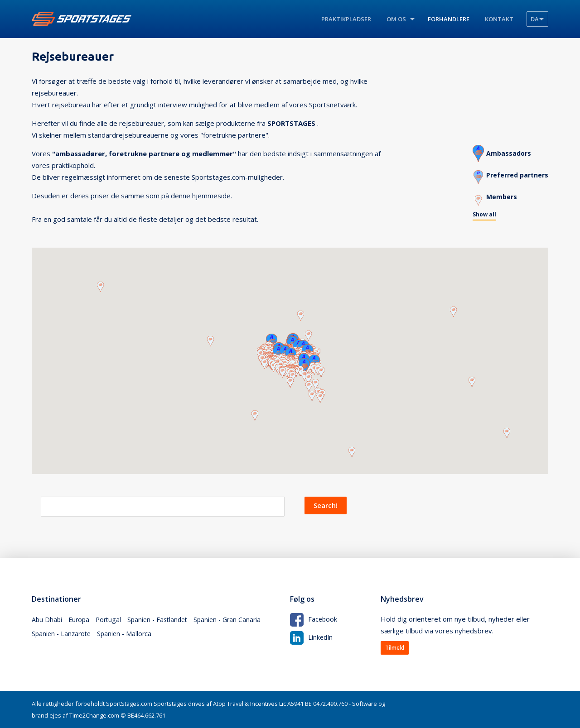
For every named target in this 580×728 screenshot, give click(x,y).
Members (499, 195)
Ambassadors (506, 151)
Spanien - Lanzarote (63, 637)
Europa (80, 621)
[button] (308, 332)
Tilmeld (395, 648)
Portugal (111, 621)
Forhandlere (449, 19)
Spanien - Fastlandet (163, 621)
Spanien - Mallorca (128, 637)
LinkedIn (312, 637)
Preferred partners (515, 173)
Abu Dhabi (47, 621)
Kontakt (499, 19)
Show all (481, 213)
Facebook (314, 618)
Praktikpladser (346, 19)
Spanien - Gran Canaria (236, 621)
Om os (396, 19)
